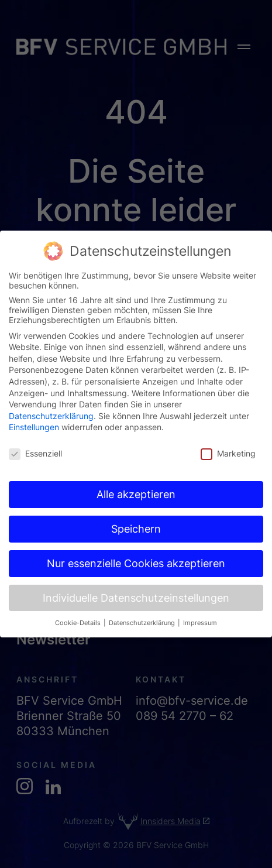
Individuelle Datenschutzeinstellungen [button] (136, 584)
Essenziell (35, 440)
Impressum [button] (200, 609)
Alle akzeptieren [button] (136, 480)
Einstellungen (34, 414)
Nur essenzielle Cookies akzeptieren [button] (136, 549)
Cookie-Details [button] (79, 609)
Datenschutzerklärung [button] (143, 609)
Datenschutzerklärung (51, 402)
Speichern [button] (136, 515)
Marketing (228, 440)
